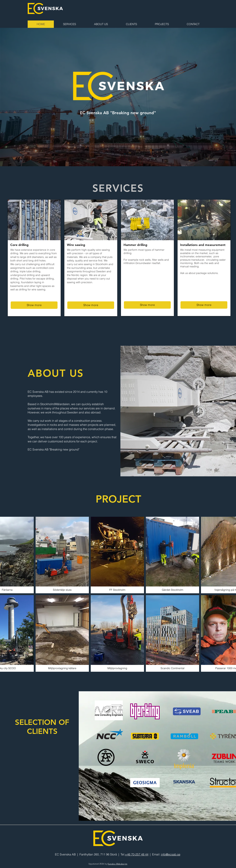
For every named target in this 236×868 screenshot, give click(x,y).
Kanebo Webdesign (117, 864)
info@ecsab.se (171, 854)
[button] (62, 555)
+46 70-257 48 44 (137, 854)
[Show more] (34, 305)
